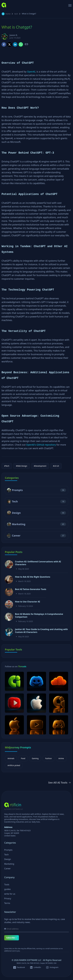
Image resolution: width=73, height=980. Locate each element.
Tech (15, 501)
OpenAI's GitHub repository (41, 445)
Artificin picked (14, 765)
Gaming (35, 758)
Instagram (54, 967)
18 (63, 501)
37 (63, 536)
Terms (7, 903)
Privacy (8, 898)
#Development (40, 466)
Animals (11, 758)
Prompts (17, 490)
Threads (22, 666)
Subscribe (12, 938)
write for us (10, 894)
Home (8, 14)
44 (63, 513)
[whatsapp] (21, 44)
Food (23, 758)
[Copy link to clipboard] (26, 44)
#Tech (7, 466)
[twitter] (9, 44)
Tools (7, 885)
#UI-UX (56, 466)
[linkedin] (15, 44)
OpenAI (31, 72)
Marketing (19, 524)
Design (16, 513)
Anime (61, 758)
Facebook (21, 967)
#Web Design (22, 466)
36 (63, 490)
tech (16, 14)
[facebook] (4, 44)
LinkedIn (37, 967)
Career (16, 536)
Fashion (48, 758)
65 (63, 524)
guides (7, 889)
